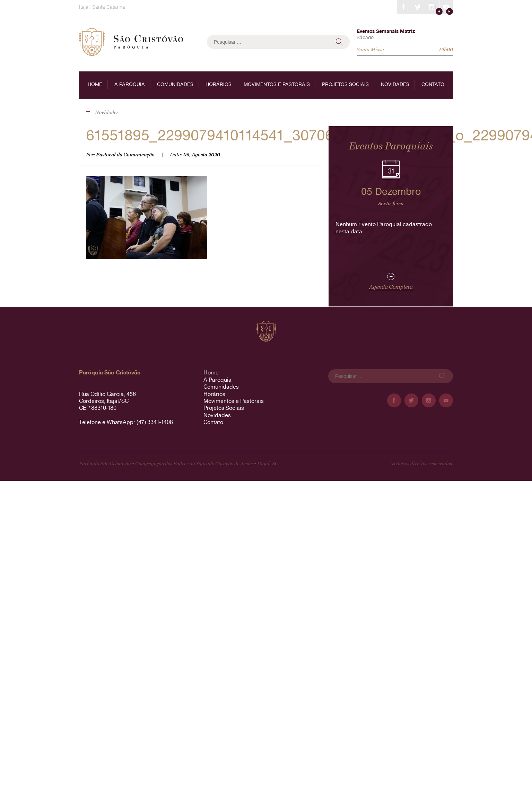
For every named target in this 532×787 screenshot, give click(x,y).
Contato (433, 84)
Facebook (404, 7)
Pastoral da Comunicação (125, 155)
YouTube (446, 7)
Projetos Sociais (345, 84)
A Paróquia (130, 84)
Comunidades (175, 84)
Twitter (418, 7)
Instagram (432, 7)
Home (95, 84)
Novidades (395, 84)
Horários (219, 84)
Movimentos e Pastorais (277, 84)
